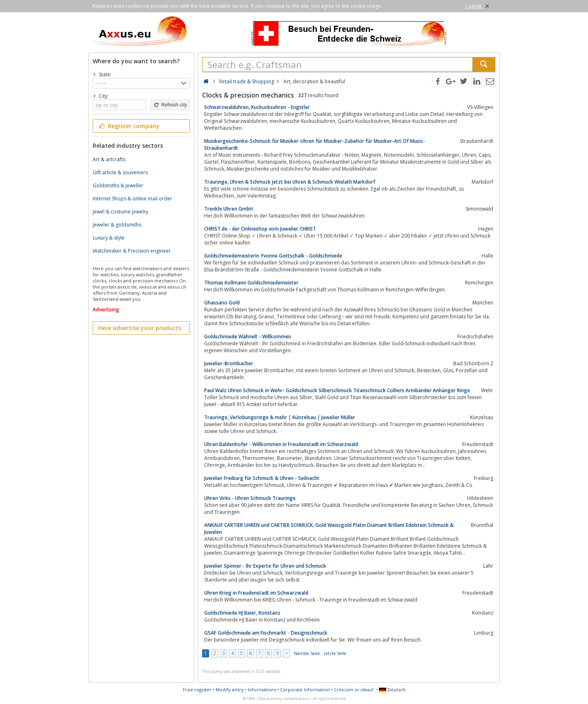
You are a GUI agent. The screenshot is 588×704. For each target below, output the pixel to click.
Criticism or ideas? (354, 690)
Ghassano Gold (222, 303)
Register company (129, 126)
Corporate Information (305, 690)
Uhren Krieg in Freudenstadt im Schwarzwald (256, 593)
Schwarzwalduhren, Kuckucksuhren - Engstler (257, 107)
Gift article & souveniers (120, 172)
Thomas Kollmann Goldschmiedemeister (251, 283)
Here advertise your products (140, 328)
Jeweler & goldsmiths (117, 225)
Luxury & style (109, 238)
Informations (262, 690)
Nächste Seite (307, 653)
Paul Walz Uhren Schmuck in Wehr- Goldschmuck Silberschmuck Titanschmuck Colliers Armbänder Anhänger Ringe (337, 390)
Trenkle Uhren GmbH (228, 209)
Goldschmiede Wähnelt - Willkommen (248, 336)
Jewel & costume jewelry (120, 212)
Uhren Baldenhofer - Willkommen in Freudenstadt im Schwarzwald (281, 444)
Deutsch (392, 690)
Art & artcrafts (109, 159)
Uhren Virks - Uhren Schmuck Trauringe (250, 498)
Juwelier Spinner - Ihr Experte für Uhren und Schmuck (265, 566)
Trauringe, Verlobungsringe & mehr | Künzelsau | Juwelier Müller (280, 417)
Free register (197, 690)
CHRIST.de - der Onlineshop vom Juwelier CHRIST (260, 229)
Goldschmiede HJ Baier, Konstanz (242, 613)
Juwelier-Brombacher (229, 363)
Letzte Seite (335, 653)
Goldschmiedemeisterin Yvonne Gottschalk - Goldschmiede (273, 256)
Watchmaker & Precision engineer (132, 251)
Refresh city (170, 105)
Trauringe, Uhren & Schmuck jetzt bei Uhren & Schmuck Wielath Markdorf (290, 182)
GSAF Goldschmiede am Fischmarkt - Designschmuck (266, 633)
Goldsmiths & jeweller (118, 185)
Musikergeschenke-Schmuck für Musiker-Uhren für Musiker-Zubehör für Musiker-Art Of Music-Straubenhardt (315, 144)
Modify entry (230, 690)
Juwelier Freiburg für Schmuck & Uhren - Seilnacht (262, 478)
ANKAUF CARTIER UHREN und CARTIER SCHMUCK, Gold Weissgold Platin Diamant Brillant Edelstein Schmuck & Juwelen (329, 529)
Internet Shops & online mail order (133, 199)
